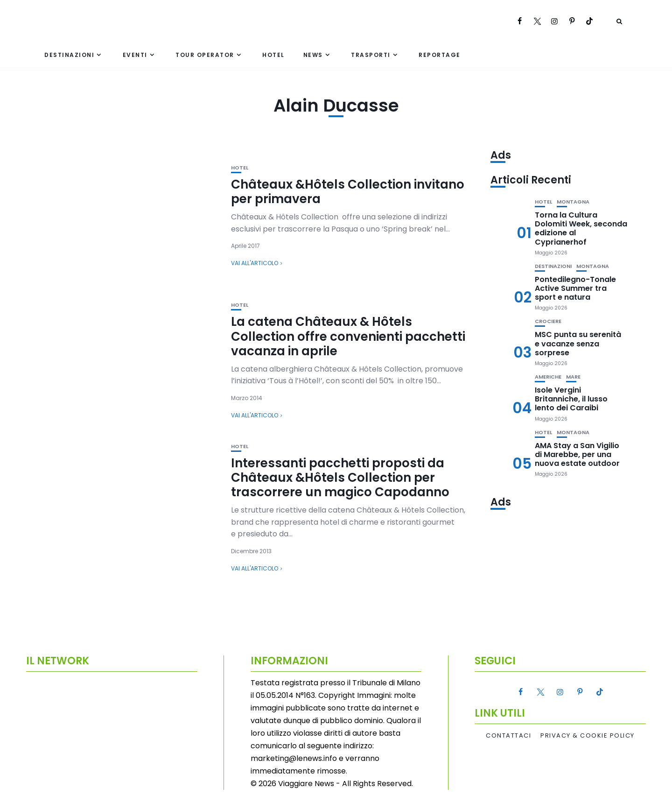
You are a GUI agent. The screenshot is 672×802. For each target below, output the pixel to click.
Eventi (135, 55)
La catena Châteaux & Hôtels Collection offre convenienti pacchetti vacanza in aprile (348, 336)
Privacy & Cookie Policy (588, 736)
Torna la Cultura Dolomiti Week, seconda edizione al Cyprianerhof (581, 229)
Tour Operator (205, 55)
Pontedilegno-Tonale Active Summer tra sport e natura (575, 288)
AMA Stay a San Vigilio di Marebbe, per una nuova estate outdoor (577, 454)
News (313, 55)
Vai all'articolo (255, 263)
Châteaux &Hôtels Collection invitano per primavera (348, 192)
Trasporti (371, 55)
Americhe (548, 377)
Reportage (440, 55)
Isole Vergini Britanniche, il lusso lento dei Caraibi (571, 399)
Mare (573, 377)
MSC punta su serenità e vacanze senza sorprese (578, 343)
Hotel (273, 55)
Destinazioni (69, 55)
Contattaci (508, 736)
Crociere (548, 321)
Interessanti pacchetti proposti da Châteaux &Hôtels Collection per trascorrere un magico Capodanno (340, 478)
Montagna (573, 202)
